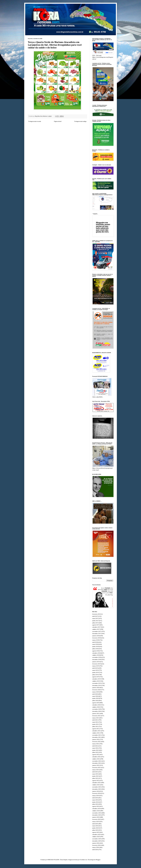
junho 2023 (96, 776)
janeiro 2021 (96, 714)
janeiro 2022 (96, 740)
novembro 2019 (97, 683)
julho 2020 (95, 701)
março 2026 (96, 847)
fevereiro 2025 (97, 819)
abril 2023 (95, 772)
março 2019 (96, 666)
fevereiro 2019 (97, 664)
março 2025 (96, 822)
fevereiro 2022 (97, 742)
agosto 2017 (96, 625)
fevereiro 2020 (97, 690)
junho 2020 (96, 698)
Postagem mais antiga (80, 121)
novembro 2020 (97, 709)
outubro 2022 (96, 759)
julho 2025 (95, 830)
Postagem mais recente (35, 121)
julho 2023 (95, 778)
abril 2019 (95, 668)
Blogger (98, 860)
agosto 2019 (96, 677)
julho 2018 (95, 649)
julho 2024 (95, 804)
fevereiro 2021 (97, 716)
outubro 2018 (96, 655)
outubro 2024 (96, 811)
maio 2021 (95, 722)
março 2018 (96, 640)
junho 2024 (96, 802)
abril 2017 (95, 616)
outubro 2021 (96, 733)
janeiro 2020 (96, 688)
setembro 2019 (97, 679)
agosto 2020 (96, 703)
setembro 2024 (97, 809)
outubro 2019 (96, 681)
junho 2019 (96, 673)
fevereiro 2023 (97, 768)
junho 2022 (96, 750)
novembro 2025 (97, 839)
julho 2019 (95, 675)
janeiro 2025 (96, 817)
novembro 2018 (97, 657)
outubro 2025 (96, 837)
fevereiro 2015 (97, 614)
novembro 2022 (97, 761)
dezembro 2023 (97, 789)
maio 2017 (95, 619)
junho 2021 (96, 724)
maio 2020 (95, 696)
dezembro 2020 (97, 711)
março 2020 (96, 692)
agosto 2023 (96, 781)
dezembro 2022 (97, 763)
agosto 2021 (96, 729)
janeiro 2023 (96, 765)
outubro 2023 (96, 785)
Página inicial (58, 121)
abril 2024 (95, 798)
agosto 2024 (96, 806)
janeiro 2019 (96, 662)
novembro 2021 (97, 735)
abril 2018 (95, 642)
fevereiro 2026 (97, 845)
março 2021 (96, 718)
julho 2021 (95, 727)
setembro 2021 (97, 731)
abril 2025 (95, 824)
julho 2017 (95, 623)
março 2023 (96, 770)
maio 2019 (95, 670)
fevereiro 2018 (97, 638)
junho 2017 (96, 621)
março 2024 (96, 796)
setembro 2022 (97, 757)
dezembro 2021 (97, 737)
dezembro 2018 (97, 660)
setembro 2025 (97, 835)
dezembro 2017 (97, 634)
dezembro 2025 (97, 841)
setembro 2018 (97, 653)
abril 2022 (95, 746)
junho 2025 (96, 828)
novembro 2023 (97, 787)
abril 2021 (95, 720)
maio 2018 (95, 644)
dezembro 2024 (97, 815)
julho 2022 (95, 752)
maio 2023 (95, 774)
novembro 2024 (97, 813)
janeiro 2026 (96, 843)
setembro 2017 (97, 627)
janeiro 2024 (96, 791)
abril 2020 (95, 694)
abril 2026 (95, 850)
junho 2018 (96, 647)
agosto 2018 (96, 651)
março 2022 (96, 744)
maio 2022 (95, 748)
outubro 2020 (96, 707)
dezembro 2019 (97, 686)
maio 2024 (95, 800)
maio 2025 (95, 826)
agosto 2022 (96, 755)
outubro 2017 (96, 629)
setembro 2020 (97, 705)
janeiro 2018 (96, 636)
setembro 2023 (97, 783)
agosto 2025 (96, 832)
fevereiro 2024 (97, 793)
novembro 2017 (97, 632)
